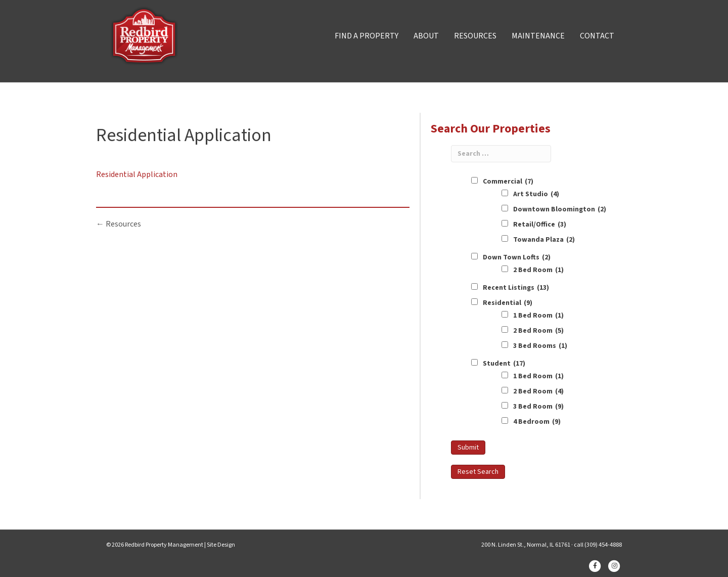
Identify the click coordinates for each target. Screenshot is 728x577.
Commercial (508, 182)
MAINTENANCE (538, 36)
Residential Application (137, 174)
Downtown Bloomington (560, 209)
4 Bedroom (537, 422)
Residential (508, 303)
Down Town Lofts (517, 257)
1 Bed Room (538, 316)
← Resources (119, 224)
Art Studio (536, 194)
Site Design (221, 545)
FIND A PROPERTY (367, 36)
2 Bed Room (538, 270)
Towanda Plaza (544, 240)
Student (504, 364)
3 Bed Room (538, 407)
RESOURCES (475, 36)
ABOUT (426, 36)
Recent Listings (516, 288)
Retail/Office (540, 225)
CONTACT (597, 36)
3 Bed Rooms (540, 346)
